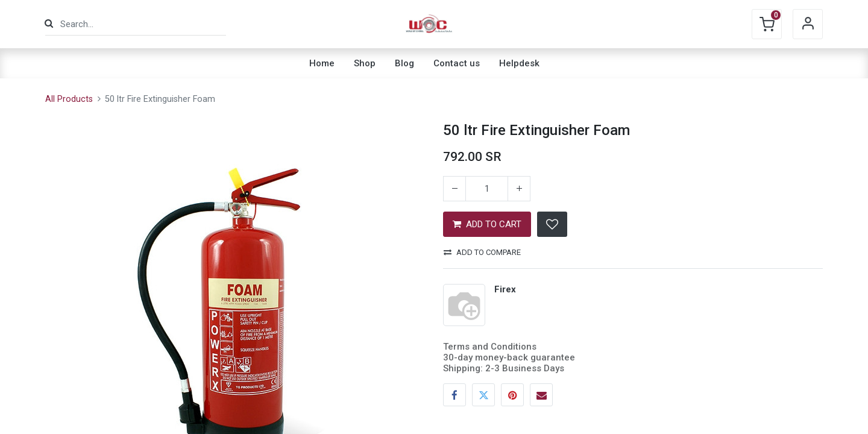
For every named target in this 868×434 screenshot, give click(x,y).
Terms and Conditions (490, 347)
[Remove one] (454, 189)
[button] (552, 224)
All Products (69, 99)
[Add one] (519, 189)
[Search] (49, 24)
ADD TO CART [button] (487, 224)
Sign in (808, 24)
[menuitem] (322, 63)
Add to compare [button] (482, 252)
